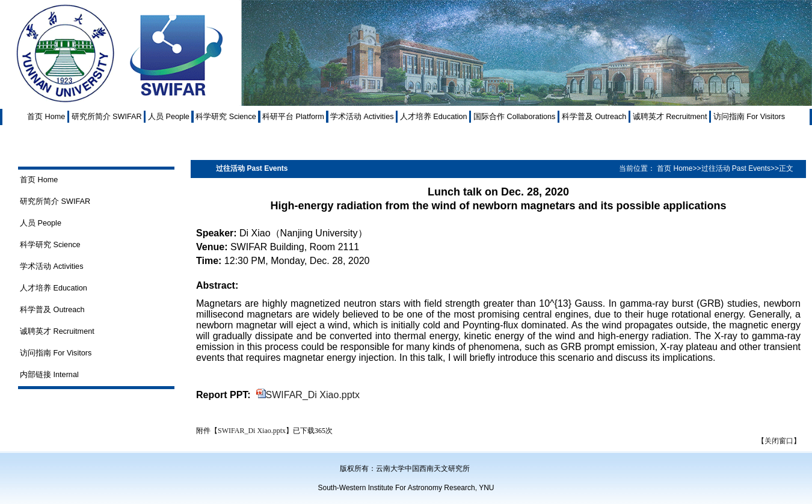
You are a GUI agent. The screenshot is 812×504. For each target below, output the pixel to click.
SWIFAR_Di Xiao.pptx (313, 395)
